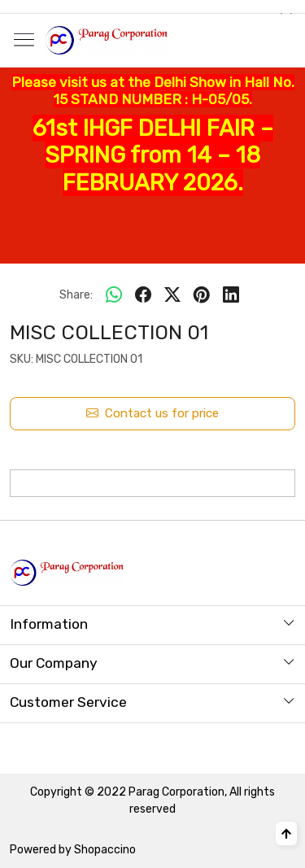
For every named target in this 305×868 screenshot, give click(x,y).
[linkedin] (231, 295)
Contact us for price (152, 414)
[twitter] (172, 295)
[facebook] (143, 295)
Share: (76, 295)
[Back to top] (286, 833)
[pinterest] (202, 295)
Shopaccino (105, 850)
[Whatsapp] (114, 295)
